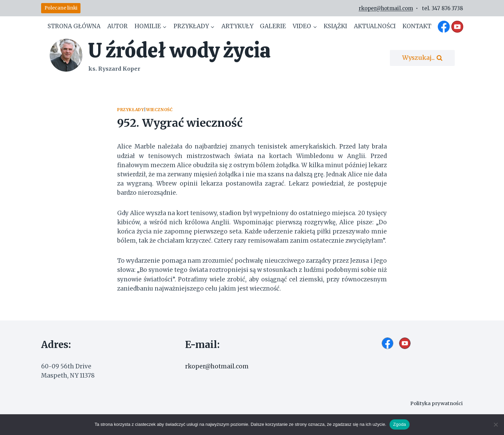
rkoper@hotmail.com (386, 8)
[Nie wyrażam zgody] (496, 424)
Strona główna (74, 26)
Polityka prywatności (437, 403)
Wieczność (159, 110)
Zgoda (399, 424)
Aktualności (375, 26)
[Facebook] (444, 27)
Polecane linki (61, 8)
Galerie (273, 26)
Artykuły (237, 26)
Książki (335, 26)
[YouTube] (457, 27)
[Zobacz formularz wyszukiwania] (422, 58)
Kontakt (417, 26)
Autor (118, 26)
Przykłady (131, 110)
